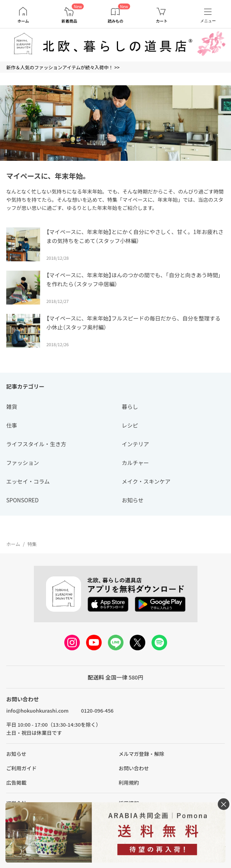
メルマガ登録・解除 (142, 754)
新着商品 (69, 21)
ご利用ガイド (21, 768)
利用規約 (129, 783)
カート (162, 21)
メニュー (208, 21)
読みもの (115, 21)
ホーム (23, 21)
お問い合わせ (134, 768)
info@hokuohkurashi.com (37, 710)
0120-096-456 (97, 710)
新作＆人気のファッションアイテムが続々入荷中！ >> (63, 67)
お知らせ (16, 754)
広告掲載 (16, 783)
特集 (32, 544)
